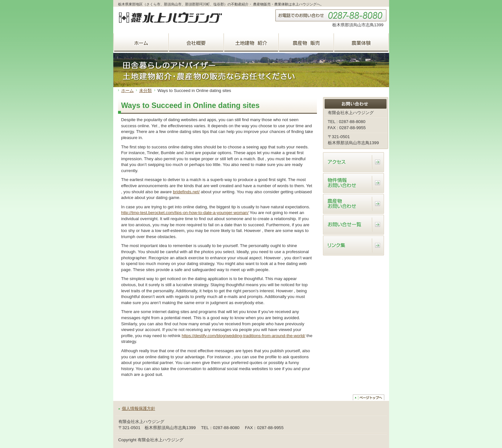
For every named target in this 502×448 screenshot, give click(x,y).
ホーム (128, 91)
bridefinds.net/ (186, 192)
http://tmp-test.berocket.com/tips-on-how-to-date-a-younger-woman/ (185, 213)
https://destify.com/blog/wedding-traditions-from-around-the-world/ (243, 336)
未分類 (145, 91)
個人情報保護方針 (139, 408)
